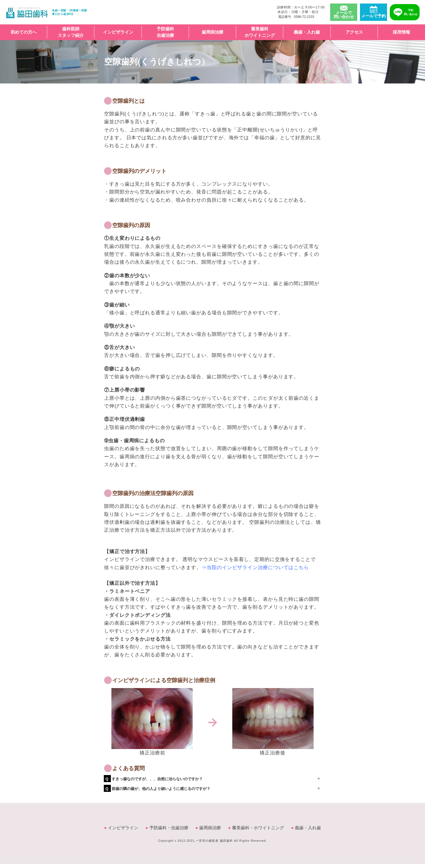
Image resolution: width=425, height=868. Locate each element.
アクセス (354, 32)
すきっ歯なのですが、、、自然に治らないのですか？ (154, 779)
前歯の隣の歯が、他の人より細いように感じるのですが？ (158, 789)
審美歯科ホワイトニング (260, 32)
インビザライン (118, 32)
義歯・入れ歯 (307, 32)
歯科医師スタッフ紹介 (71, 32)
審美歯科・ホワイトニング (256, 828)
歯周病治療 (212, 32)
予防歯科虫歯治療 (165, 32)
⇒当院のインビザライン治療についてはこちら (255, 567)
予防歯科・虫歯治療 (167, 828)
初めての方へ (24, 32)
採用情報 (401, 32)
